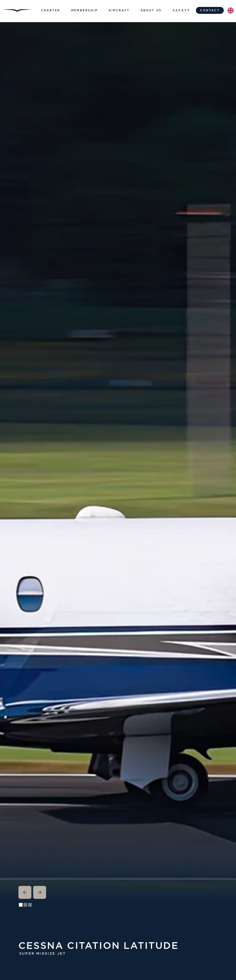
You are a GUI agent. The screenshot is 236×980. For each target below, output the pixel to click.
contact (210, 10)
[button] (51, 10)
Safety (182, 10)
